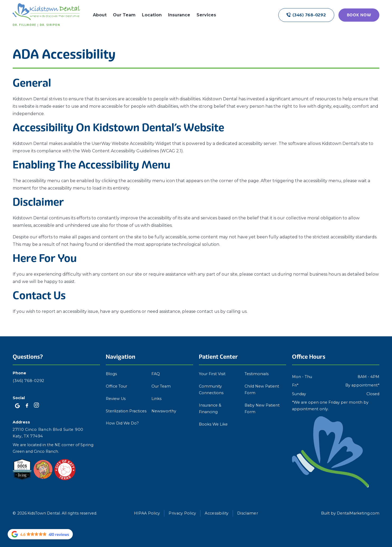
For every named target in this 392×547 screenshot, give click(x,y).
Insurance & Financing (210, 409)
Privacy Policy (182, 513)
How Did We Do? (122, 423)
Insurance (179, 15)
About (100, 15)
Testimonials (257, 374)
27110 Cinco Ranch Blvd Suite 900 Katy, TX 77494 (48, 433)
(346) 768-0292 (28, 381)
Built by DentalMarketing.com (350, 513)
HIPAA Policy (147, 513)
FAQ (156, 374)
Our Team (124, 15)
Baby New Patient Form (262, 409)
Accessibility (217, 513)
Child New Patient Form (262, 390)
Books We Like (213, 424)
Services (206, 15)
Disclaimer (248, 513)
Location (152, 15)
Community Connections (211, 390)
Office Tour (116, 386)
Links (156, 399)
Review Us (116, 399)
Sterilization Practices (126, 411)
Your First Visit (212, 374)
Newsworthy (164, 411)
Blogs (111, 374)
